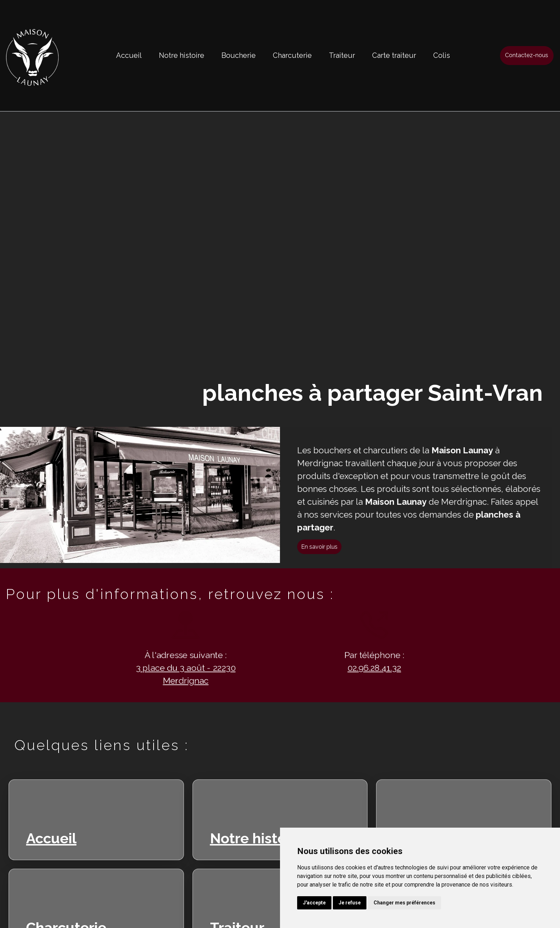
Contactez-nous (527, 55)
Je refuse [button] (350, 903)
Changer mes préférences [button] (404, 903)
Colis (442, 55)
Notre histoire (182, 55)
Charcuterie (292, 55)
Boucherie (239, 55)
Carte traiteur (394, 55)
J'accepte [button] (314, 903)
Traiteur (342, 55)
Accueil (129, 55)
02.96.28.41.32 (364, 668)
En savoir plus (330, 557)
